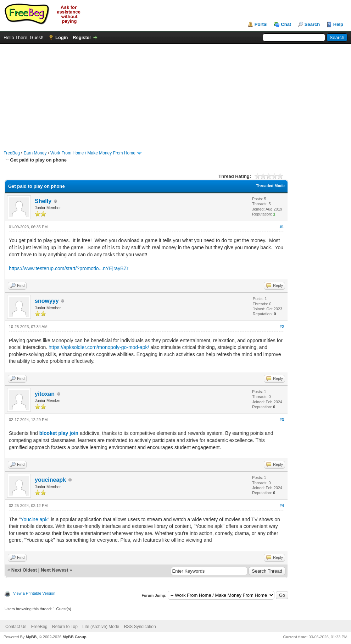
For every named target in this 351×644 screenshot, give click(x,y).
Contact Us (16, 627)
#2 (282, 327)
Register (82, 37)
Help (338, 24)
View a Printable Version (34, 593)
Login (62, 37)
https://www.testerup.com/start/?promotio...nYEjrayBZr (69, 268)
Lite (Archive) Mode (101, 627)
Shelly (43, 201)
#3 (282, 420)
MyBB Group (74, 637)
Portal (261, 24)
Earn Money (35, 153)
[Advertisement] (176, 93)
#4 (282, 506)
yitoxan (45, 394)
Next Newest (54, 570)
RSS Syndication (140, 627)
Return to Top (65, 627)
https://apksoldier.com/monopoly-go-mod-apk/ (99, 347)
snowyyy (47, 301)
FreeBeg (12, 153)
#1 (282, 227)
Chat (286, 24)
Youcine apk (34, 519)
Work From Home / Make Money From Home (93, 153)
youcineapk (50, 480)
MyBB (31, 637)
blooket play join (59, 433)
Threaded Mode (270, 186)
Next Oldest (24, 570)
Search (312, 24)
